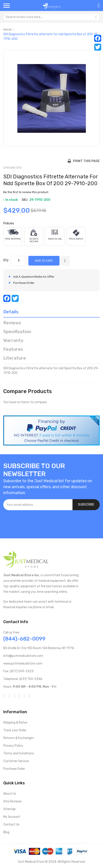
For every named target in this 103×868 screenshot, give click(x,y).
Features (13, 349)
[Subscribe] (86, 505)
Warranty (13, 340)
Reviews (12, 323)
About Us (10, 794)
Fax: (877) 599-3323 (18, 671)
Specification (17, 332)
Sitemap (9, 809)
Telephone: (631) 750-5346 (23, 679)
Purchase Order (14, 769)
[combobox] (51, 17)
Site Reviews (13, 801)
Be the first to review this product (26, 192)
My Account (12, 817)
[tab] (51, 313)
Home (7, 30)
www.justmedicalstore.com (23, 664)
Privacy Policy (13, 746)
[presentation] (37, 522)
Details (11, 312)
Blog (6, 832)
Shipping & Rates (15, 723)
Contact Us (11, 825)
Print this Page (85, 161)
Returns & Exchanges (19, 738)
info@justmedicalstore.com (23, 656)
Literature (15, 358)
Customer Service (16, 761)
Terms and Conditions (19, 753)
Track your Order (15, 730)
